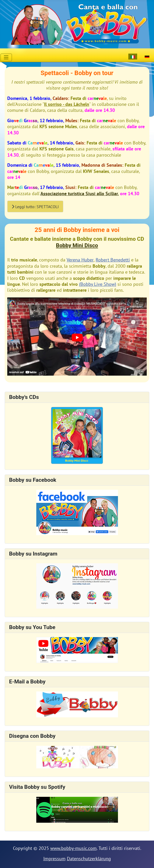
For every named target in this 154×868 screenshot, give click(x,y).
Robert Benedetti (113, 260)
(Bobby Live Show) (98, 284)
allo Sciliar (107, 194)
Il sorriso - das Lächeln (67, 104)
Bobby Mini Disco (77, 245)
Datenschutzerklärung (89, 859)
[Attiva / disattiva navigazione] (6, 57)
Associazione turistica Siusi (68, 194)
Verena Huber (80, 260)
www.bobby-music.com (73, 848)
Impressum (54, 859)
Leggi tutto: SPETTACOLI (35, 207)
